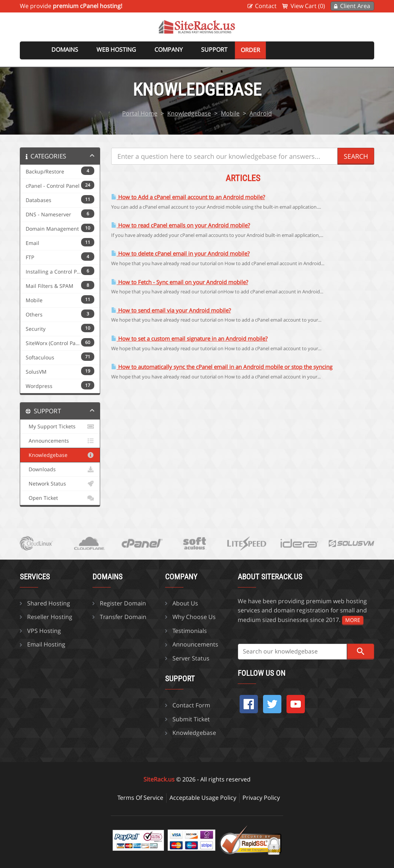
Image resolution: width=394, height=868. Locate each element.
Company (169, 50)
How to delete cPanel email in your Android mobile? (180, 254)
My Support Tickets (60, 426)
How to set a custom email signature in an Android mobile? (189, 339)
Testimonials (190, 631)
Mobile (230, 113)
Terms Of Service (140, 798)
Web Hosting (116, 50)
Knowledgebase (189, 113)
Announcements (60, 441)
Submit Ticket (191, 719)
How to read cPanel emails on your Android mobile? (180, 225)
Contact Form (191, 705)
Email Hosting (46, 644)
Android (261, 113)
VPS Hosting (44, 631)
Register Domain (123, 603)
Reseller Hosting (50, 617)
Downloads (60, 469)
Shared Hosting (49, 603)
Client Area (355, 6)
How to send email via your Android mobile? (171, 310)
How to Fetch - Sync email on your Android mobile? (180, 282)
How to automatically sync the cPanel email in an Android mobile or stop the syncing (222, 367)
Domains (65, 50)
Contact (266, 6)
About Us (185, 603)
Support (214, 50)
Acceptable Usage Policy (203, 798)
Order (250, 50)
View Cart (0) (308, 6)
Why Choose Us (194, 617)
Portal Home (140, 113)
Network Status (60, 484)
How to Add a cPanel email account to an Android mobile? (188, 197)
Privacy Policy (261, 798)
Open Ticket (60, 498)
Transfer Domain (123, 617)
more (353, 620)
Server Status (191, 658)
